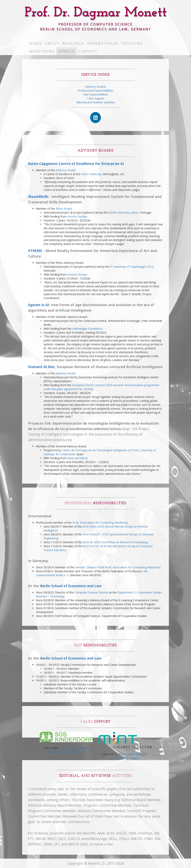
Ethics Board (64, 209)
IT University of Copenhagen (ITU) (132, 267)
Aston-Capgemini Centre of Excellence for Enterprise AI (76, 164)
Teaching (132, 43)
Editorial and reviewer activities (96, 102)
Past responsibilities (95, 94)
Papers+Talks (103, 43)
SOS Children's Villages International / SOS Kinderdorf (68, 750)
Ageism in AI (39, 305)
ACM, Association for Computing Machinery (100, 523)
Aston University (91, 174)
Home (36, 43)
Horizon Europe (77, 216)
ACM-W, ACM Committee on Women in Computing (115, 542)
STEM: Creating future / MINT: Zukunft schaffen (129, 756)
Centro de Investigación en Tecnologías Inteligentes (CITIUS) (100, 450)
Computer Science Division (91, 592)
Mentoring (42, 51)
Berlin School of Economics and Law (71, 586)
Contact (88, 51)
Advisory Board (65, 170)
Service (67, 51)
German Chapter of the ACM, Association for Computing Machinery (118, 567)
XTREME (35, 251)
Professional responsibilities (95, 91)
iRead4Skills (38, 197)
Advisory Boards (95, 87)
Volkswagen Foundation (87, 329)
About (52, 43)
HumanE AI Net (41, 367)
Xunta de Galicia (77, 458)
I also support (96, 98)
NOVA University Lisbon (124, 212)
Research (73, 43)
